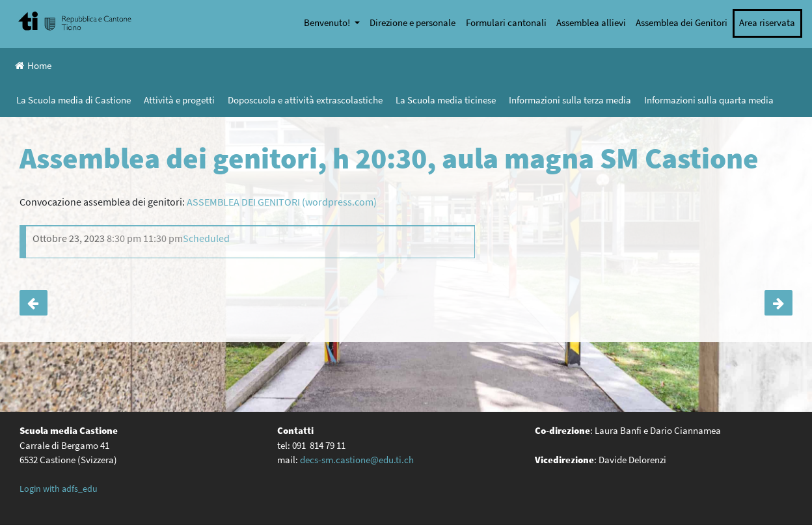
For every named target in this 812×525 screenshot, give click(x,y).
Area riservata (767, 22)
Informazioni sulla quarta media (709, 100)
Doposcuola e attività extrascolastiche (305, 100)
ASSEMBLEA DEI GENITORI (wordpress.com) (282, 202)
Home (33, 65)
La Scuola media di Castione (74, 100)
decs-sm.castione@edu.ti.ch (357, 460)
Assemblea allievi (591, 22)
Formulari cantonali (506, 22)
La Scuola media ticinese (446, 100)
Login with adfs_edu (59, 489)
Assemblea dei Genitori (682, 22)
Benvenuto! (328, 22)
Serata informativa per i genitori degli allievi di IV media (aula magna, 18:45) (34, 303)
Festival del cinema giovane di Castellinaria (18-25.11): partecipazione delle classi (778, 303)
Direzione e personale (413, 22)
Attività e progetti (179, 100)
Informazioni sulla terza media (570, 100)
